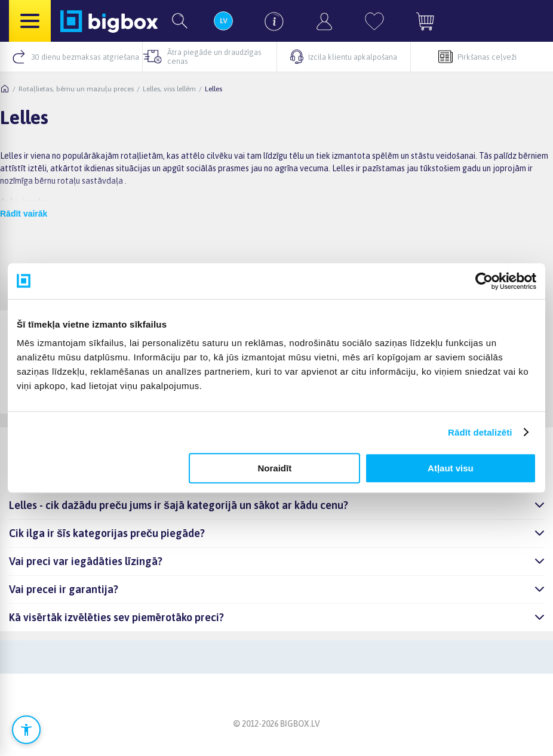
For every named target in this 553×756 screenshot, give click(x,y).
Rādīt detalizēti (480, 432)
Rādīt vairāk (24, 214)
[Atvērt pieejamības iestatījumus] (26, 730)
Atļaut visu (451, 468)
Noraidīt (275, 468)
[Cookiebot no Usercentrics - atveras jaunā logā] (484, 281)
